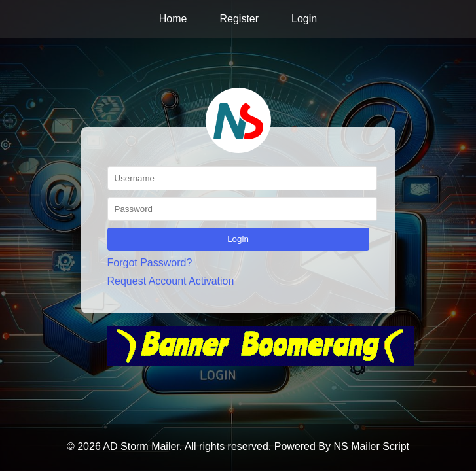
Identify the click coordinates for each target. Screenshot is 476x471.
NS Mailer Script (371, 446)
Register (239, 19)
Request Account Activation (171, 281)
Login (304, 19)
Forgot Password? (150, 263)
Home (173, 19)
